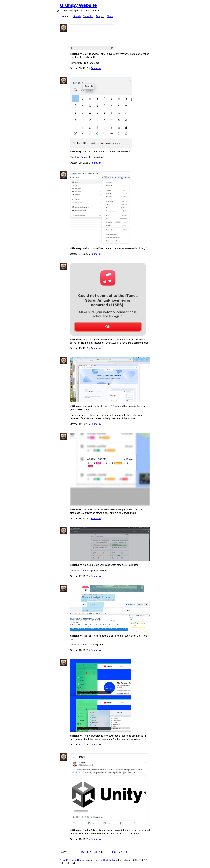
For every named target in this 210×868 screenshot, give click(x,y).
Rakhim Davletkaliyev (106, 860)
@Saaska (83, 157)
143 (83, 852)
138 (114, 852)
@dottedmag (85, 571)
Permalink (96, 68)
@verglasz (84, 645)
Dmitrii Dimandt (85, 860)
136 (126, 852)
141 (95, 852)
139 (108, 852)
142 (89, 852)
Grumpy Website (78, 5)
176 (72, 852)
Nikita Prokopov (68, 860)
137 (120, 852)
